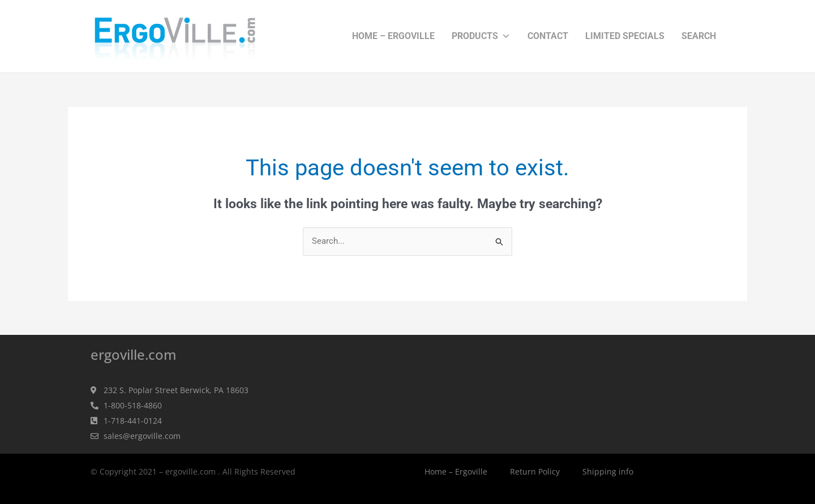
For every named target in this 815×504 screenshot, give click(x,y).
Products (481, 36)
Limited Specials (625, 36)
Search (699, 36)
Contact (548, 36)
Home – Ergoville (393, 36)
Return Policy (535, 472)
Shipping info (608, 472)
